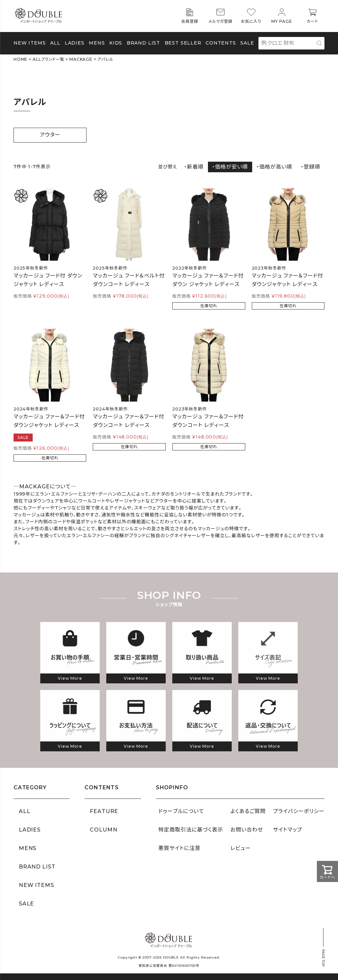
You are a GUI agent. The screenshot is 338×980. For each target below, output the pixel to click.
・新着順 (194, 167)
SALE (247, 43)
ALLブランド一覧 (49, 59)
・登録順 (310, 167)
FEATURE (104, 811)
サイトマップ (287, 830)
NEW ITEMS (30, 43)
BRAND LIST (143, 43)
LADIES (30, 830)
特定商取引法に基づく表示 (191, 830)
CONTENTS (221, 43)
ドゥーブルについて (181, 811)
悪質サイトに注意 (180, 848)
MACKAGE (81, 59)
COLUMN (103, 830)
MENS (97, 43)
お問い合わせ (247, 830)
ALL (55, 43)
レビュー (240, 848)
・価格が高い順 (274, 167)
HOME (20, 59)
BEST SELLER (183, 43)
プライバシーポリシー (299, 811)
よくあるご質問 (248, 811)
